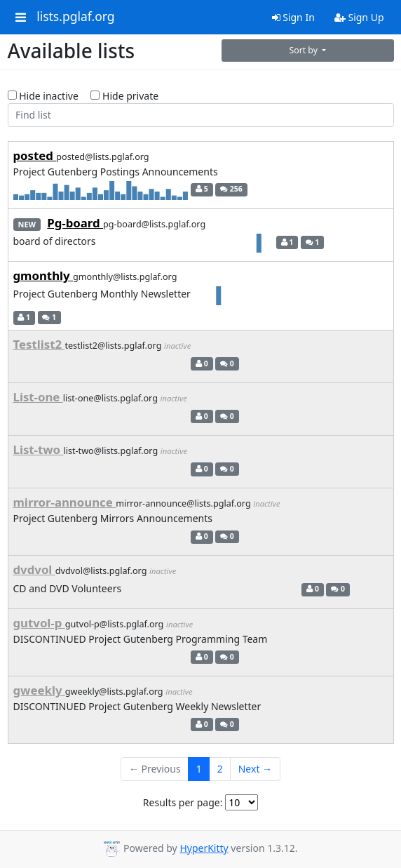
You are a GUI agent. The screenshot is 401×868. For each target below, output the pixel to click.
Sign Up (359, 17)
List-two (39, 449)
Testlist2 (39, 344)
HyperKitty (204, 848)
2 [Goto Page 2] (220, 769)
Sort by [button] (305, 50)
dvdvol (34, 569)
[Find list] (201, 115)
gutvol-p (39, 623)
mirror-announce (65, 502)
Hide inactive (43, 96)
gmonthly (43, 275)
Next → (255, 769)
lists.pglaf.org (75, 17)
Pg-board (75, 223)
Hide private (124, 96)
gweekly (39, 690)
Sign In (293, 17)
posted (35, 155)
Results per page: (183, 802)
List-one (38, 397)
